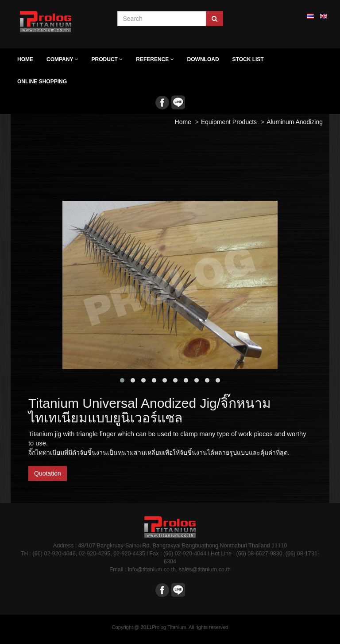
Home (25, 59)
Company (62, 59)
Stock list (248, 59)
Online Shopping (42, 82)
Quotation (48, 473)
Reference (155, 59)
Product (107, 59)
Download (203, 59)
